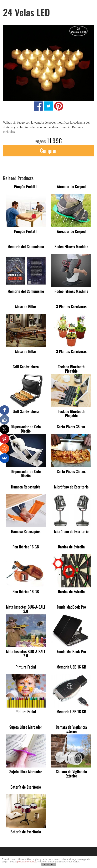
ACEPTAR (48, 865)
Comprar (48, 151)
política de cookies (27, 862)
